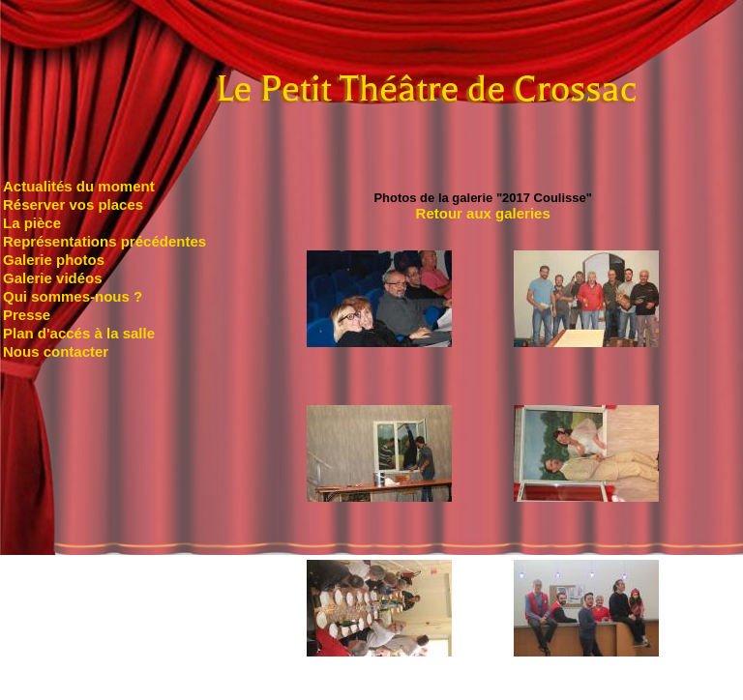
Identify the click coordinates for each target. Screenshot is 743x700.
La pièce (32, 223)
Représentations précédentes (104, 241)
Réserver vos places (73, 204)
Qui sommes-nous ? (73, 296)
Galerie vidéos (53, 278)
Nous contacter (56, 351)
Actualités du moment (79, 186)
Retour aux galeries (483, 213)
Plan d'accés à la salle (79, 333)
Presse (27, 315)
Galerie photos (54, 260)
